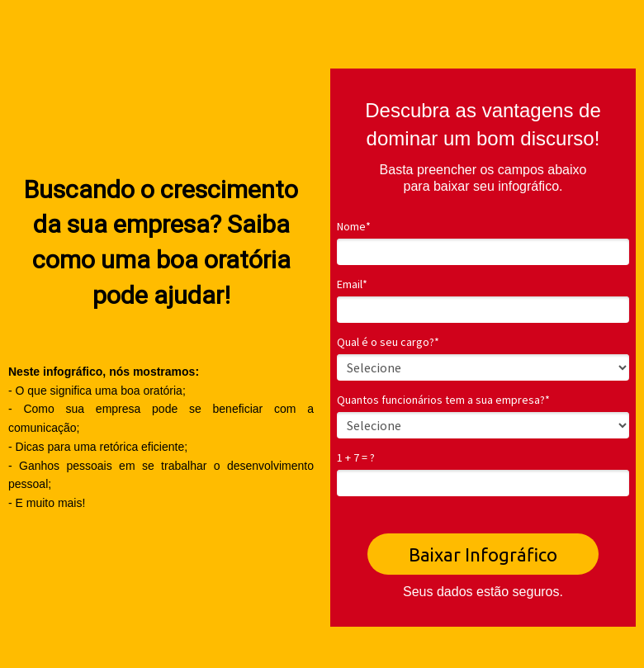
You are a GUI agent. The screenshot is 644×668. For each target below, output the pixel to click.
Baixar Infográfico (483, 554)
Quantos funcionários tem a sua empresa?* (443, 400)
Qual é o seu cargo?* (388, 342)
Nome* (354, 227)
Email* (352, 284)
